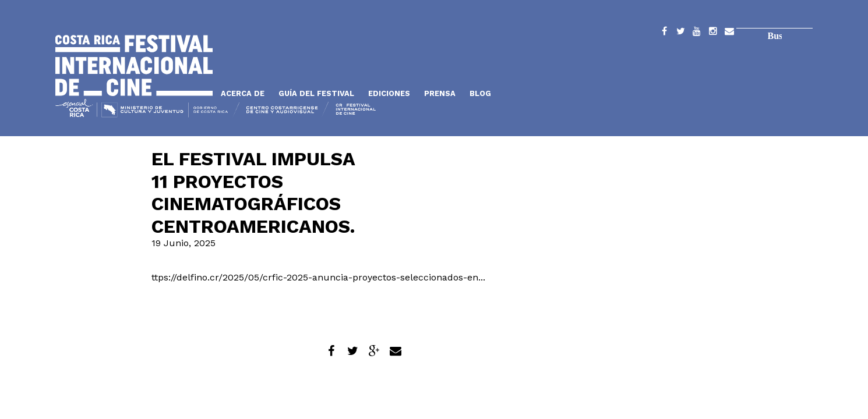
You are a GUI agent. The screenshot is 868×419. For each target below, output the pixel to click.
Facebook (664, 33)
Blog (480, 93)
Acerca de (243, 93)
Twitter (680, 33)
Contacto (729, 33)
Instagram (713, 33)
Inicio (134, 65)
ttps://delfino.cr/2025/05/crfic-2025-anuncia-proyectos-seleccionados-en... (318, 277)
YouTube (697, 33)
